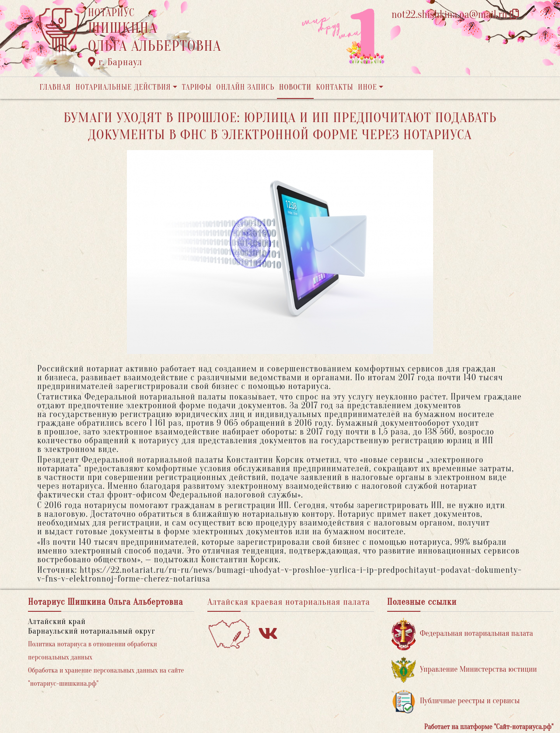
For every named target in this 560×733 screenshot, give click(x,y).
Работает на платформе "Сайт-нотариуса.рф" (489, 727)
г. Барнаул (115, 62)
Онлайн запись (245, 87)
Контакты (334, 87)
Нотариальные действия (123, 87)
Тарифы (197, 87)
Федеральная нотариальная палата (462, 634)
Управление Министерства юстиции (464, 670)
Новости (295, 87)
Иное (367, 87)
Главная (55, 87)
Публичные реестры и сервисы (456, 701)
